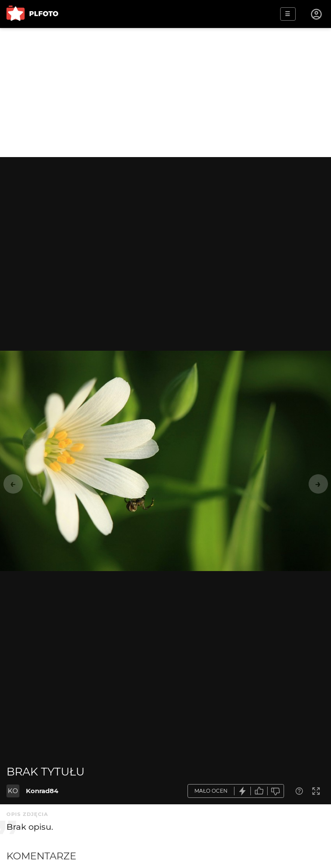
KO (13, 791)
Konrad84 (42, 791)
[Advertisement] (165, 93)
